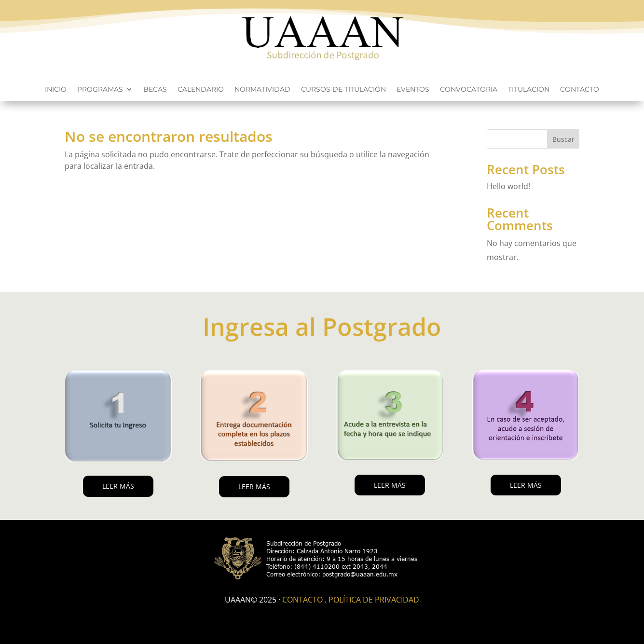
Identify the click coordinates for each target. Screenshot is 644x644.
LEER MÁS (118, 486)
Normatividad (262, 90)
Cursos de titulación (343, 90)
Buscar (563, 139)
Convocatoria (469, 90)
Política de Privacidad (374, 600)
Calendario (201, 90)
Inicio (56, 90)
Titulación (529, 90)
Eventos (413, 90)
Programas (100, 90)
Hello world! (508, 186)
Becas (155, 90)
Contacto (580, 90)
